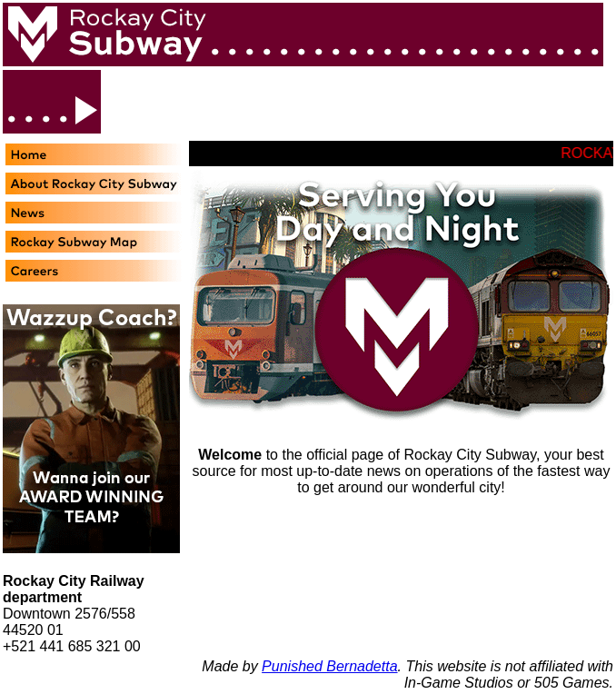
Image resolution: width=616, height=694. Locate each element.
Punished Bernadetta (329, 666)
